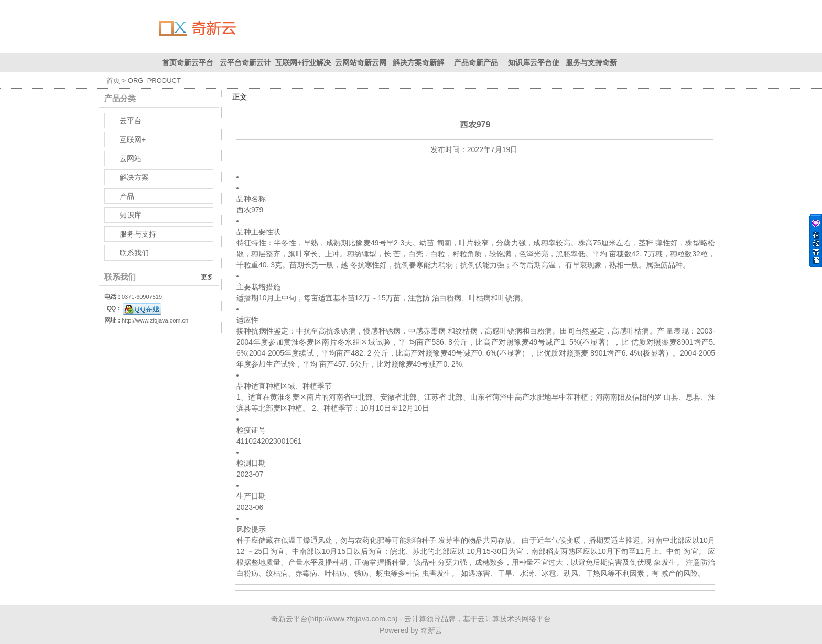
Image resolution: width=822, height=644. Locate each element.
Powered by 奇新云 (411, 630)
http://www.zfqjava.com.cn (155, 320)
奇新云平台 (289, 619)
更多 (207, 277)
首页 (113, 80)
